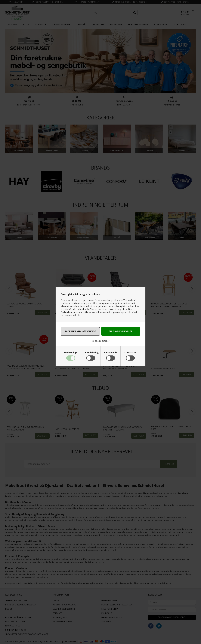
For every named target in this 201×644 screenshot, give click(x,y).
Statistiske (130, 352)
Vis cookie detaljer (100, 341)
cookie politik (72, 315)
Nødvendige (71, 352)
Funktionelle (110, 352)
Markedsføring (91, 352)
